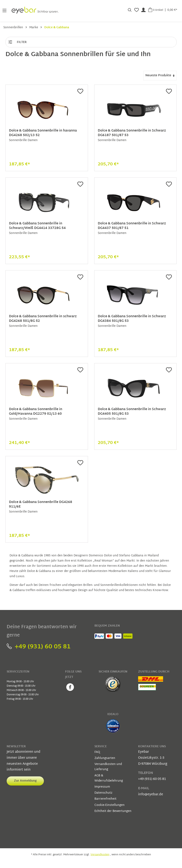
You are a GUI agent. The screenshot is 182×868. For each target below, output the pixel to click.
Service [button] (101, 747)
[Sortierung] (160, 76)
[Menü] (4, 10)
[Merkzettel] (137, 10)
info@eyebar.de (151, 795)
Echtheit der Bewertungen (113, 811)
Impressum (102, 787)
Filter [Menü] (17, 42)
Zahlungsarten (105, 758)
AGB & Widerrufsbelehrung (109, 778)
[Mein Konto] (143, 10)
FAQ (97, 752)
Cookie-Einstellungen (110, 805)
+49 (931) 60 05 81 (39, 647)
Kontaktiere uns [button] (152, 747)
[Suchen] (130, 10)
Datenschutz (103, 793)
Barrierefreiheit (105, 799)
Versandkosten (100, 855)
